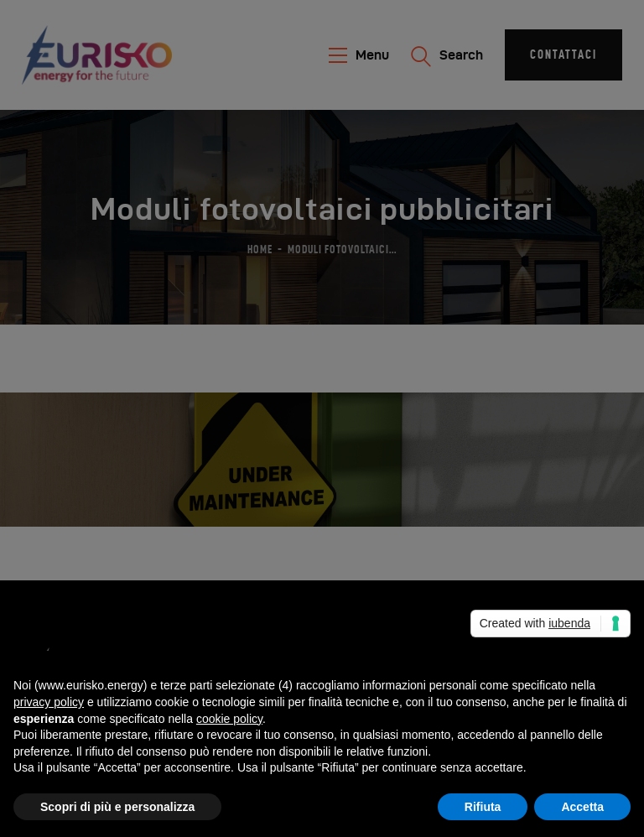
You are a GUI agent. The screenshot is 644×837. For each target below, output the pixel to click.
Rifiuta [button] (483, 807)
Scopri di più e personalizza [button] (117, 807)
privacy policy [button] (49, 702)
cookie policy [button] (229, 719)
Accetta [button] (582, 807)
